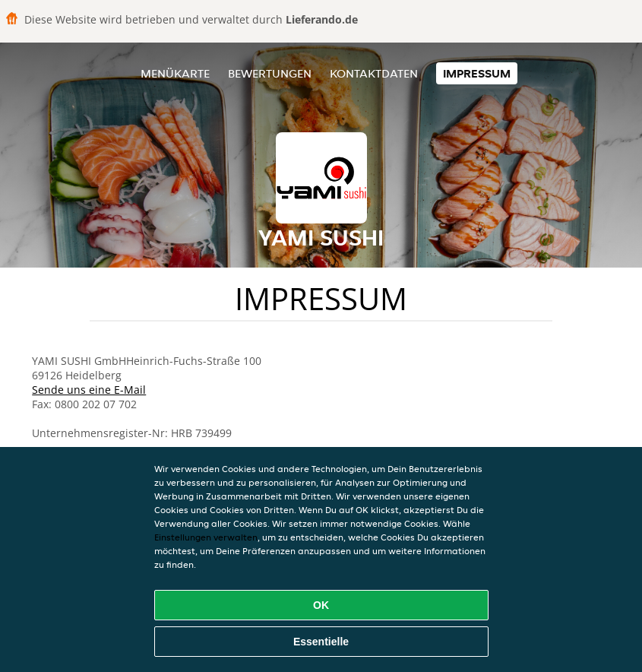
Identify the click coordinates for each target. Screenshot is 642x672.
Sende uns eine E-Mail (89, 390)
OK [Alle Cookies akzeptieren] (321, 605)
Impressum (477, 73)
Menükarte (175, 73)
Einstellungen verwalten (206, 537)
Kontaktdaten (374, 73)
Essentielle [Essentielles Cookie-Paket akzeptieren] (321, 642)
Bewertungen (270, 73)
